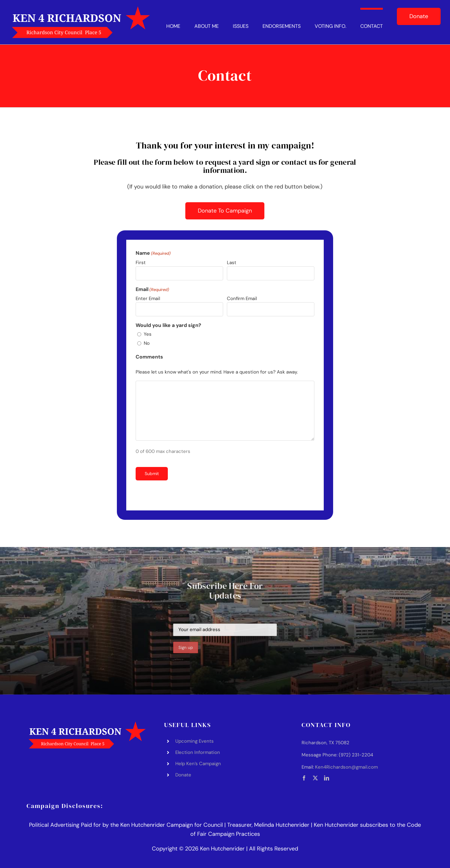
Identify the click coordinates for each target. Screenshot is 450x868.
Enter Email (148, 299)
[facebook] (304, 778)
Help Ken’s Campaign (198, 764)
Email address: (225, 626)
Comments (149, 357)
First (141, 263)
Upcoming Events (195, 741)
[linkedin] (327, 778)
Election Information (198, 752)
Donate (183, 775)
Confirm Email (242, 299)
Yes (148, 334)
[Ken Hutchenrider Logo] (81, 9)
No (147, 343)
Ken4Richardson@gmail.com (346, 767)
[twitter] (315, 778)
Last (232, 263)
